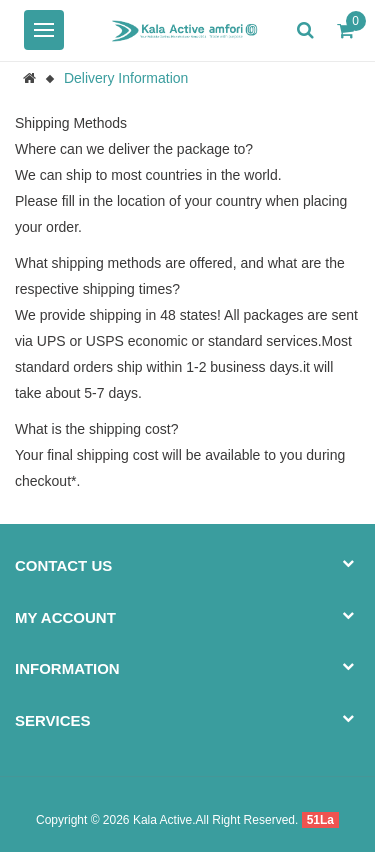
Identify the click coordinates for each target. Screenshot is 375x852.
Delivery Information (126, 78)
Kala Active (162, 820)
